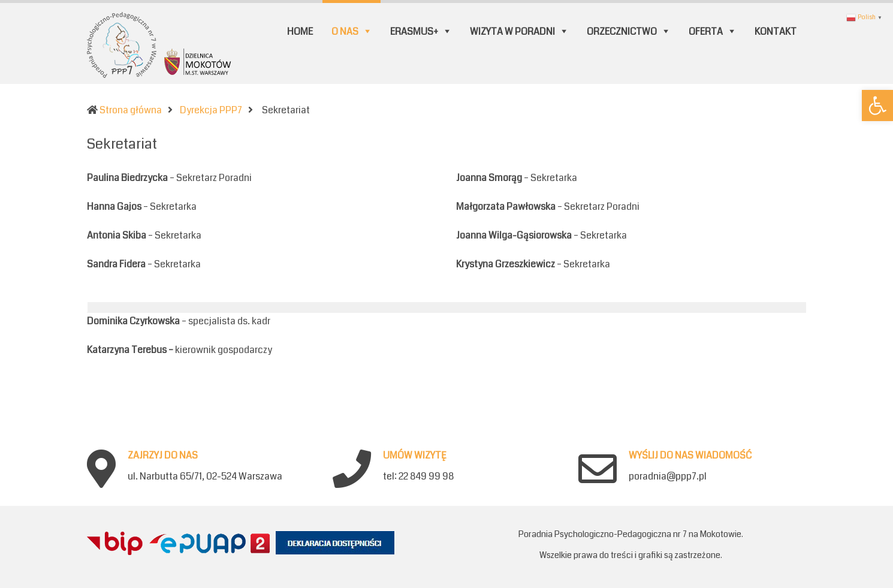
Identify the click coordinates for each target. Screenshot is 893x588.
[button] (877, 105)
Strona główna (131, 110)
